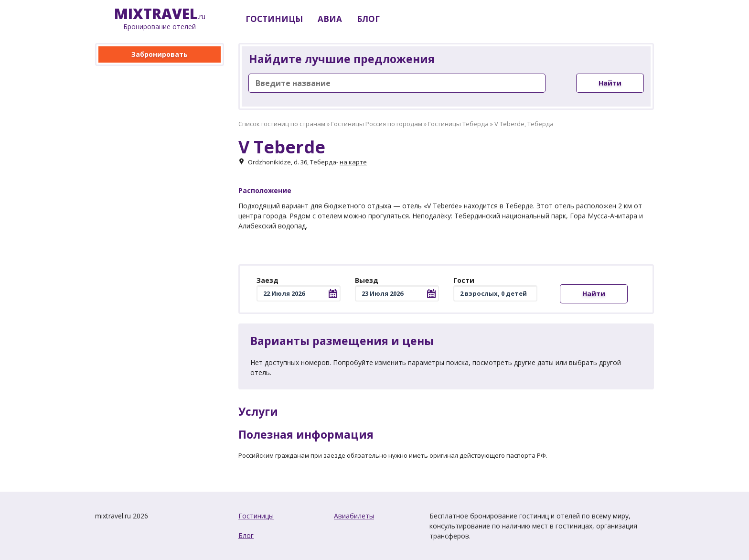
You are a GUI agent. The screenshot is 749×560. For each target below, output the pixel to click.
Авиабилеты (354, 516)
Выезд (367, 280)
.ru (160, 19)
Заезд (267, 280)
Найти (610, 83)
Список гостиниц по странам (282, 124)
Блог (246, 535)
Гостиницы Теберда (458, 124)
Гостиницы (256, 516)
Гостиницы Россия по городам (377, 124)
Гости (464, 280)
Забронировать (160, 54)
